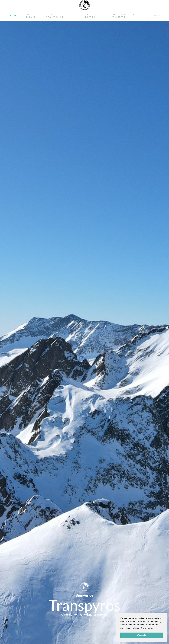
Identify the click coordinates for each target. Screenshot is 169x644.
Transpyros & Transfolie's (55, 16)
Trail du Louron (91, 16)
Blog (157, 16)
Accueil (14, 16)
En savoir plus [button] (148, 628)
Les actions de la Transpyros (123, 16)
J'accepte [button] (141, 635)
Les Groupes (31, 16)
